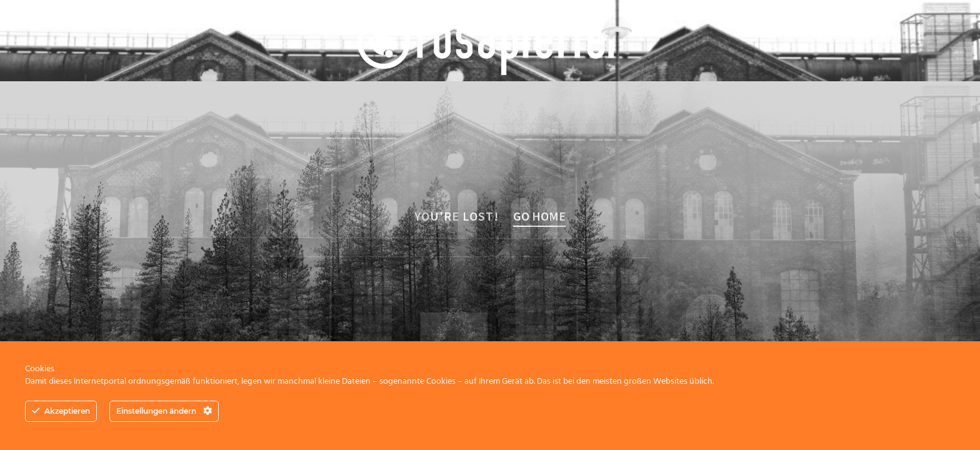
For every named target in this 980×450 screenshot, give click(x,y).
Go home (539, 216)
